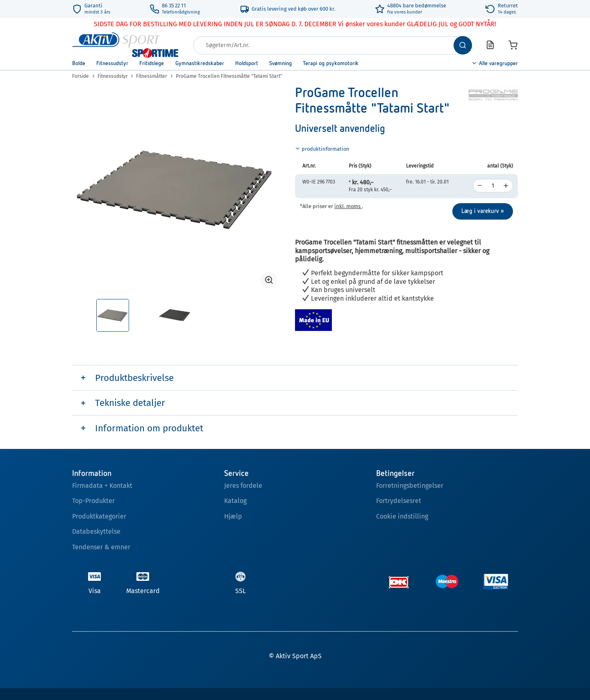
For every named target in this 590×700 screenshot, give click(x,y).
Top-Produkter (93, 501)
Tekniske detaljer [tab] (130, 403)
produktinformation (322, 149)
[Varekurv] (513, 45)
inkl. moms (348, 206)
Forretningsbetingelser (410, 486)
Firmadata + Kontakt (102, 486)
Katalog (235, 501)
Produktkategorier (99, 516)
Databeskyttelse (96, 531)
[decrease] (480, 186)
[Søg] (463, 45)
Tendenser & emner (101, 547)
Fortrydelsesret (399, 501)
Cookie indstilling (402, 516)
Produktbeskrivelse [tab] (134, 378)
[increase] (506, 186)
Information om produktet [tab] (149, 428)
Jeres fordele (243, 486)
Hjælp (233, 516)
